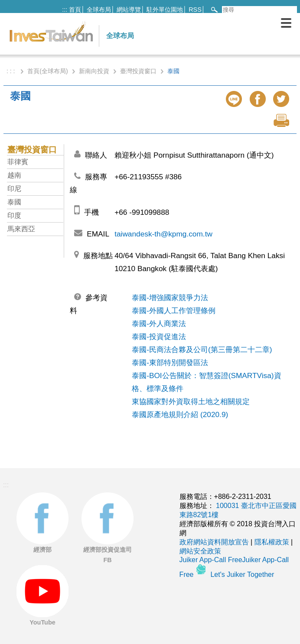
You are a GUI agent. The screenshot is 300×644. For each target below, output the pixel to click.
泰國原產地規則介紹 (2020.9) (180, 414)
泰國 (14, 202)
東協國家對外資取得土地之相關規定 (191, 401)
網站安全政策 (200, 551)
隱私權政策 (272, 542)
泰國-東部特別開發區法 (170, 362)
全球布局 (99, 10)
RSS (195, 10)
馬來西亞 (21, 229)
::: (65, 10)
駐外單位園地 (165, 10)
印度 (14, 215)
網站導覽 (129, 10)
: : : (11, 71)
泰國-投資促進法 (159, 337)
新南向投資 (94, 71)
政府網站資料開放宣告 (214, 542)
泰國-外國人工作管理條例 (174, 311)
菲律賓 (18, 162)
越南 (14, 175)
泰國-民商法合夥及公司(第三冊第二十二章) (202, 350)
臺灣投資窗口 (138, 71)
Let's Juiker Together (242, 574)
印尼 (14, 189)
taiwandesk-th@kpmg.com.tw (163, 234)
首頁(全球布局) (47, 71)
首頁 (75, 10)
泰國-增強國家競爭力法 (170, 298)
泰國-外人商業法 (159, 324)
